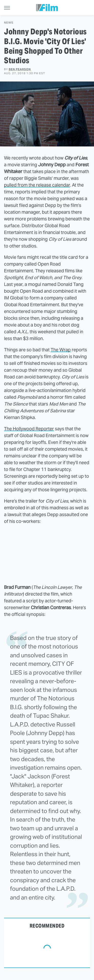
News (9, 23)
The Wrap (61, 350)
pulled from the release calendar (37, 185)
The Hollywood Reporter (29, 429)
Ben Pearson (20, 69)
